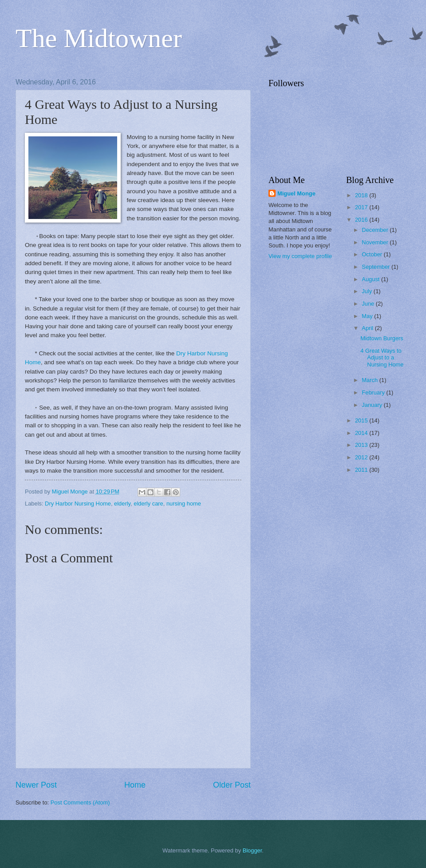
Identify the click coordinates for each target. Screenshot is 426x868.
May (368, 316)
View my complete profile (300, 256)
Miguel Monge (296, 193)
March (370, 380)
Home (135, 785)
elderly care (148, 504)
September (377, 267)
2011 (362, 470)
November (376, 242)
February (374, 392)
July (367, 291)
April (368, 328)
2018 (362, 195)
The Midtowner (99, 38)
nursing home (184, 504)
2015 (362, 420)
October (373, 254)
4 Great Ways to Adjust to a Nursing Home (382, 358)
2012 (362, 457)
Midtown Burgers (382, 338)
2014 (362, 433)
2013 (362, 445)
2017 (362, 207)
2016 (362, 220)
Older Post (232, 785)
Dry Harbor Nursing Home (78, 504)
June (369, 304)
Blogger (252, 850)
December (376, 230)
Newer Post (36, 785)
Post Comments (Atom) (80, 802)
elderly (122, 504)
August (371, 279)
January (373, 405)
